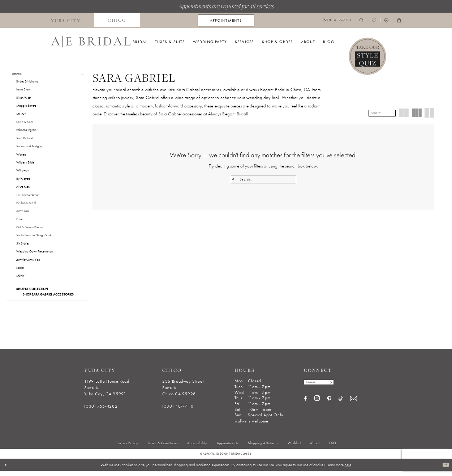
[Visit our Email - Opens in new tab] (354, 407)
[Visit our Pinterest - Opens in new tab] (329, 408)
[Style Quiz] (367, 56)
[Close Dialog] (8, 470)
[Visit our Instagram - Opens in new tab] (317, 407)
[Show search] (362, 20)
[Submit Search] (235, 179)
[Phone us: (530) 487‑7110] (337, 20)
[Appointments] (226, 20)
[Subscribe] (352, 389)
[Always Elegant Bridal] (91, 42)
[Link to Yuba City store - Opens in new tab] (66, 20)
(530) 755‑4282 (101, 412)
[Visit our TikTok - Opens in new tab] (341, 407)
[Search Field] (264, 179)
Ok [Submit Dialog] (444, 470)
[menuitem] (66, 20)
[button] (387, 20)
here (348, 470)
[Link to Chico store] (117, 20)
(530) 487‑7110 (178, 412)
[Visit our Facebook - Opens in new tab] (305, 407)
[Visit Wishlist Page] (374, 20)
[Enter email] (331, 389)
